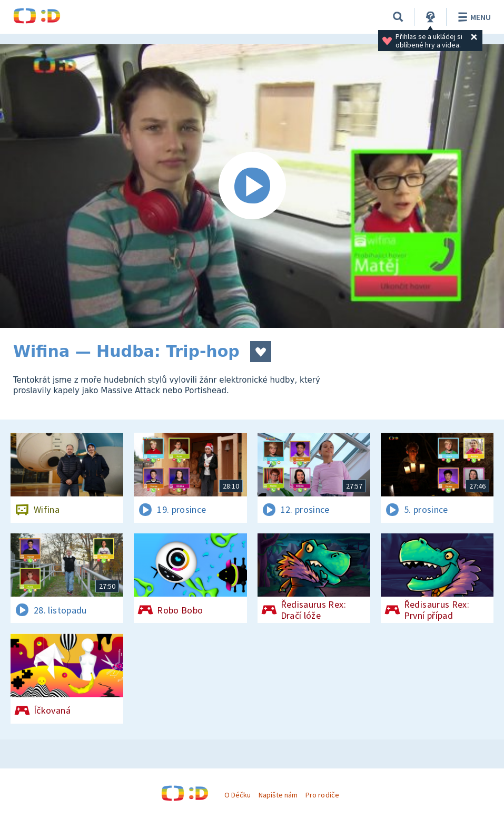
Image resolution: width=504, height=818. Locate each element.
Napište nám (278, 795)
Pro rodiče (322, 795)
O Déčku (238, 795)
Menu (473, 17)
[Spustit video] (252, 186)
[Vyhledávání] (398, 17)
